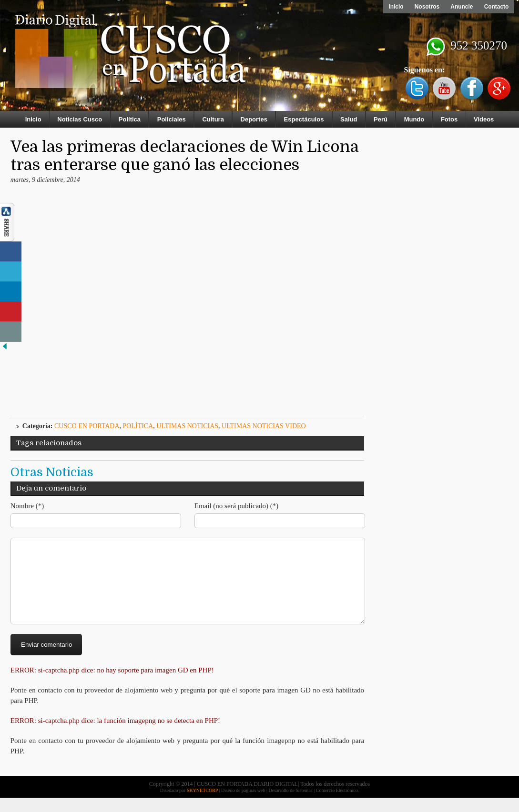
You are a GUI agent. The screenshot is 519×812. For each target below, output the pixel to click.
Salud (349, 119)
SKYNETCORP (202, 805)
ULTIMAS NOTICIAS (187, 426)
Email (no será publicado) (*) (237, 506)
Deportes (254, 119)
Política (130, 119)
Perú (381, 119)
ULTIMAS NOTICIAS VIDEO (264, 426)
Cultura (213, 119)
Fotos (449, 119)
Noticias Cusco (80, 119)
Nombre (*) (27, 506)
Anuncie (461, 7)
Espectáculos (304, 119)
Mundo (414, 119)
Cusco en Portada (87, 426)
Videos (484, 119)
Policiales (172, 119)
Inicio (394, 7)
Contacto (496, 7)
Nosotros (426, 7)
